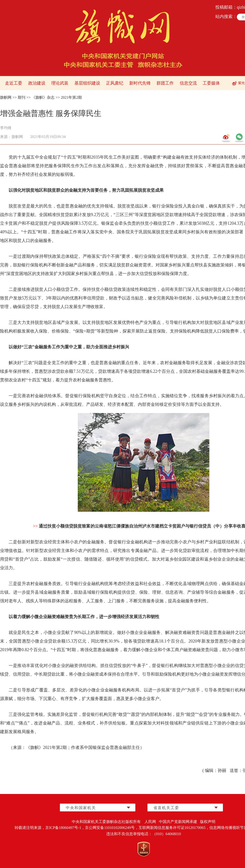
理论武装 (60, 83)
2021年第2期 (71, 97)
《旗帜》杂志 (43, 97)
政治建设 (37, 83)
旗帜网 (6, 97)
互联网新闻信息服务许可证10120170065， (174, 828)
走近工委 (14, 83)
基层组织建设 (87, 83)
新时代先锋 (140, 83)
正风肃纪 (115, 83)
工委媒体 (211, 83)
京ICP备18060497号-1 (63, 828)
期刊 (22, 97)
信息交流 (188, 83)
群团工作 (165, 83)
